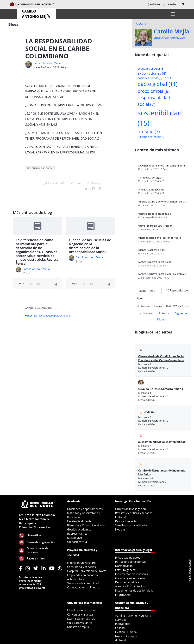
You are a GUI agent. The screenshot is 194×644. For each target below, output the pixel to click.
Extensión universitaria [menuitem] (82, 563)
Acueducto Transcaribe (151, 190)
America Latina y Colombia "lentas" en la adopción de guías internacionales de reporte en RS (162, 202)
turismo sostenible (151, 137)
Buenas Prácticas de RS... (152, 250)
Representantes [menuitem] (77, 534)
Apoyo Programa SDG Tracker (155, 226)
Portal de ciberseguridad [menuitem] (131, 562)
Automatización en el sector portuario (160, 238)
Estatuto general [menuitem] (126, 570)
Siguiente (181, 313)
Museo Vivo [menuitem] (75, 538)
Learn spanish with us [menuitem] (81, 619)
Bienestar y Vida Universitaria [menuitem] (86, 525)
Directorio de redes (30, 577)
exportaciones (152, 73)
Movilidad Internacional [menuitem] (82, 610)
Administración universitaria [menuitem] (133, 616)
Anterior (164, 313)
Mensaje (94, 183)
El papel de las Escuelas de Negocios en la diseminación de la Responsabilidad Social (90, 246)
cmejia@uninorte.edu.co (169, 38)
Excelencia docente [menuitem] (79, 521)
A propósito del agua (150, 178)
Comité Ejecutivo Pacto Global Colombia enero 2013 (162, 274)
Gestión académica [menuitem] (79, 529)
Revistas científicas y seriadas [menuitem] (134, 513)
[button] (183, 4)
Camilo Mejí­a (172, 31)
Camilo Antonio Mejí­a (47, 63)
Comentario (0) (54, 183)
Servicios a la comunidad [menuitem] (83, 583)
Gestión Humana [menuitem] (126, 632)
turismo (149, 131)
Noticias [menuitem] (120, 529)
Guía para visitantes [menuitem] (80, 623)
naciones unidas (150, 78)
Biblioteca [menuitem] (74, 517)
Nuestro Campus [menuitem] (78, 627)
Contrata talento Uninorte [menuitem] (84, 587)
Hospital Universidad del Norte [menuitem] (87, 571)
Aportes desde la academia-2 (154, 214)
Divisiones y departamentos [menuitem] (85, 509)
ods (169, 78)
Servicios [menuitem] (121, 620)
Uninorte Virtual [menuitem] (77, 542)
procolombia (154, 91)
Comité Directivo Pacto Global (155, 262)
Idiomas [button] (154, 4)
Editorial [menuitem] (121, 517)
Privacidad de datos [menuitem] (128, 558)
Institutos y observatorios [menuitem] (83, 513)
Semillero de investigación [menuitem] (132, 525)
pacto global (157, 84)
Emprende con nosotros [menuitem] (83, 575)
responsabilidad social (40, 168)
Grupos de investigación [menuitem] (131, 509)
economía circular (151, 69)
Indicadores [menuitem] (123, 624)
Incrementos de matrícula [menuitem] (132, 574)
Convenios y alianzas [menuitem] (80, 615)
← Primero (146, 313)
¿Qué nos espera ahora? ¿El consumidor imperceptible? (162, 166)
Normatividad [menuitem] (124, 566)
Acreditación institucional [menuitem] (131, 586)
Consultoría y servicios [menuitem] (82, 567)
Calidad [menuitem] (120, 628)
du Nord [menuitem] (121, 640)
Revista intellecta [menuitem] (126, 521)
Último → (163, 319)
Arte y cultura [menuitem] (76, 579)
